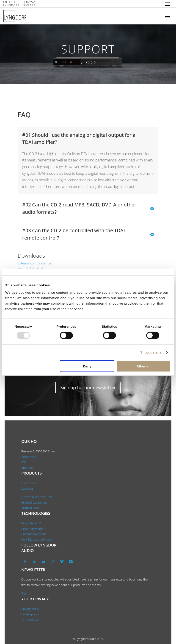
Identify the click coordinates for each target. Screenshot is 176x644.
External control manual (35, 263)
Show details (151, 352)
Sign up (26, 593)
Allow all (143, 366)
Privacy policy (30, 609)
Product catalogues (34, 502)
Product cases (31, 508)
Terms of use (30, 620)
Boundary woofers (34, 529)
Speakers (27, 488)
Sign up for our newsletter (88, 387)
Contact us (28, 457)
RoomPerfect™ (31, 523)
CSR (24, 462)
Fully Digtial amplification (38, 539)
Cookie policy (30, 614)
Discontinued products (37, 497)
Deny (87, 366)
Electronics (29, 483)
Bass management (34, 534)
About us (28, 468)
